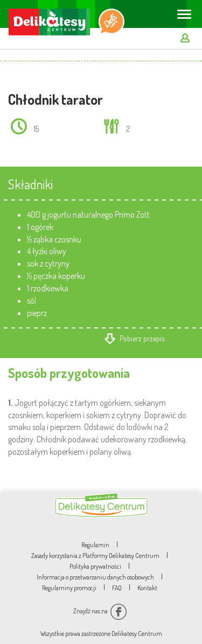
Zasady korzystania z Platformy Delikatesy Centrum (95, 556)
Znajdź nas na (100, 611)
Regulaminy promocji (69, 588)
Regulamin (95, 545)
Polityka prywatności (95, 566)
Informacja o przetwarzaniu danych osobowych (95, 577)
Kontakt (147, 588)
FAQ (117, 588)
